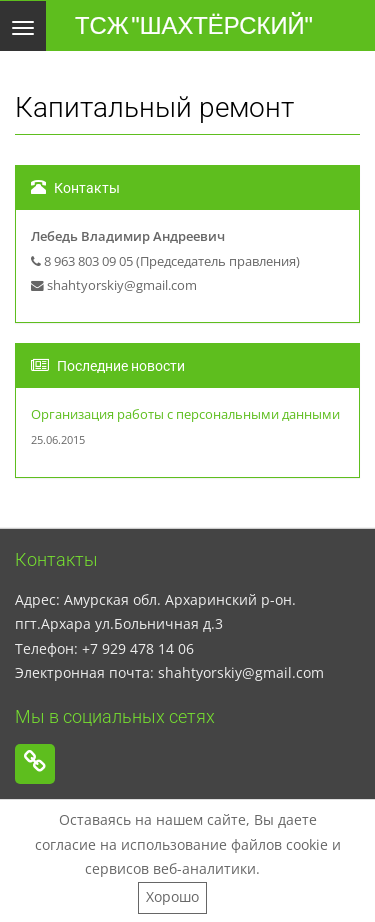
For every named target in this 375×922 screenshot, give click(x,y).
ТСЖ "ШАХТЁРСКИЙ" (194, 25)
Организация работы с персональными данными (185, 414)
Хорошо (172, 896)
